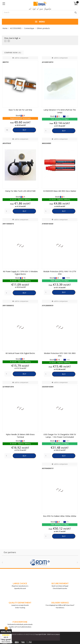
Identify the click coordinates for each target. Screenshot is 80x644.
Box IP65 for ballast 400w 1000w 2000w (60, 516)
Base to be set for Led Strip (20, 110)
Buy (24, 130)
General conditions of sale (19, 634)
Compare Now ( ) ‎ (13, 53)
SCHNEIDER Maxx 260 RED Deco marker (60, 191)
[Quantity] (8, 130)
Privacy (31, 634)
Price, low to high (13, 38)
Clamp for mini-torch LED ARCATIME (20, 191)
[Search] (40, 13)
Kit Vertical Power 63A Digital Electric (20, 353)
